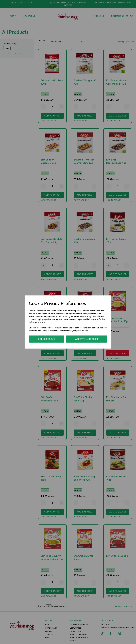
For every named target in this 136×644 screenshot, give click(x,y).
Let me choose (47, 339)
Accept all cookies (86, 339)
